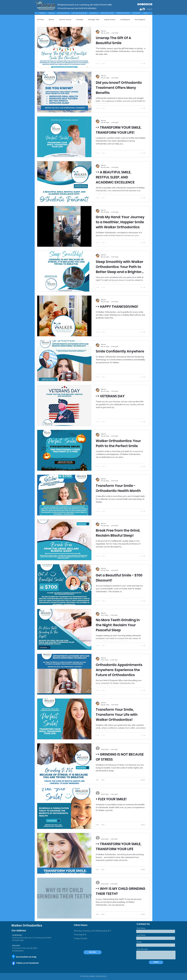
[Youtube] (149, 4)
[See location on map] (28, 957)
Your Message (142, 949)
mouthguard (125, 19)
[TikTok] (151, 4)
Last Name (141, 935)
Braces (51, 19)
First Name (141, 928)
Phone (139, 942)
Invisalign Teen (94, 19)
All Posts (41, 19)
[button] (63, 13)
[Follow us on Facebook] (30, 963)
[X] (143, 4)
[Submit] (156, 962)
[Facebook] (140, 4)
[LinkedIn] (145, 4)
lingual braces (110, 19)
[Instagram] (138, 4)
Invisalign (80, 19)
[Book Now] (93, 952)
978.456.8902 (90, 8)
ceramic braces (65, 19)
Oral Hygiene (140, 19)
